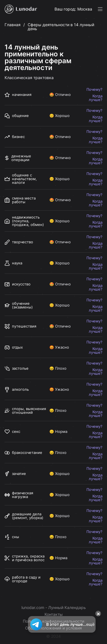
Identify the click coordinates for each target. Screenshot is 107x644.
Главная (13, 25)
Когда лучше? (96, 98)
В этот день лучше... (62, 624)
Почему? (94, 89)
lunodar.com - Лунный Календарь (54, 608)
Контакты (54, 614)
